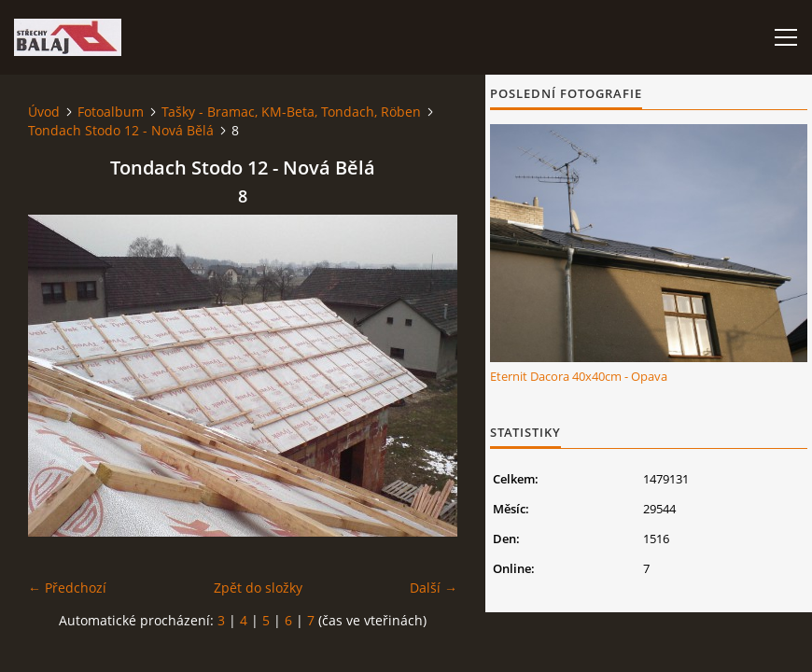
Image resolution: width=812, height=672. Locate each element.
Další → (434, 588)
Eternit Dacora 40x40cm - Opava (579, 376)
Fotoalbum (111, 112)
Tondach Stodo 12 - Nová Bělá (121, 130)
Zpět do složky (258, 588)
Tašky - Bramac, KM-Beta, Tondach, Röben (291, 112)
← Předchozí (67, 588)
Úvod (44, 112)
